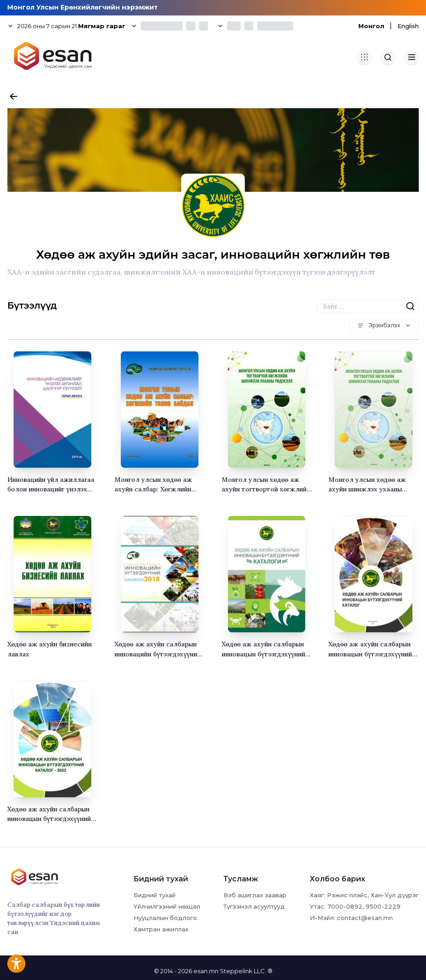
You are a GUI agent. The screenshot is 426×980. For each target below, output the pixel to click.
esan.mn (206, 971)
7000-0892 (345, 906)
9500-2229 (383, 906)
